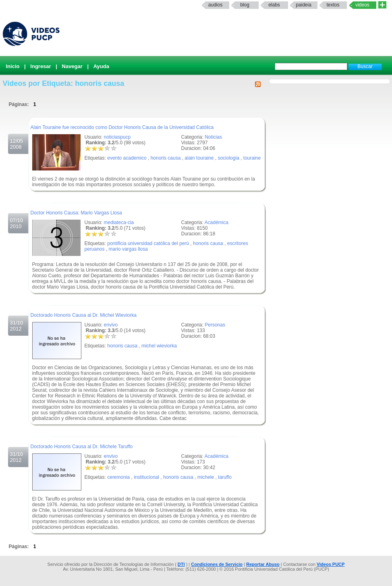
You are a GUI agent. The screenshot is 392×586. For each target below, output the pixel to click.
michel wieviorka (159, 346)
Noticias (213, 137)
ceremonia (118, 477)
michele (206, 477)
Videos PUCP (331, 564)
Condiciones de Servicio (217, 564)
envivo (111, 325)
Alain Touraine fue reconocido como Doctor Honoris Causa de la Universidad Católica (122, 127)
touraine (252, 158)
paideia (304, 5)
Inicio (13, 66)
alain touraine (199, 158)
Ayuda (101, 66)
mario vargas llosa (128, 249)
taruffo (225, 477)
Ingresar (40, 66)
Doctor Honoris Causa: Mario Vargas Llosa (76, 213)
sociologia (228, 158)
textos (333, 5)
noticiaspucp (117, 137)
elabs (274, 5)
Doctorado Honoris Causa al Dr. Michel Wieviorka (84, 315)
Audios (215, 5)
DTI (181, 564)
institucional (146, 477)
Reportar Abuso (263, 564)
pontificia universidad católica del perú (148, 243)
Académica (217, 222)
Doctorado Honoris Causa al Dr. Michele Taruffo (82, 447)
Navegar (72, 66)
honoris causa (166, 158)
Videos (362, 5)
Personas (215, 325)
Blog (245, 5)
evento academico (127, 158)
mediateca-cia (119, 222)
